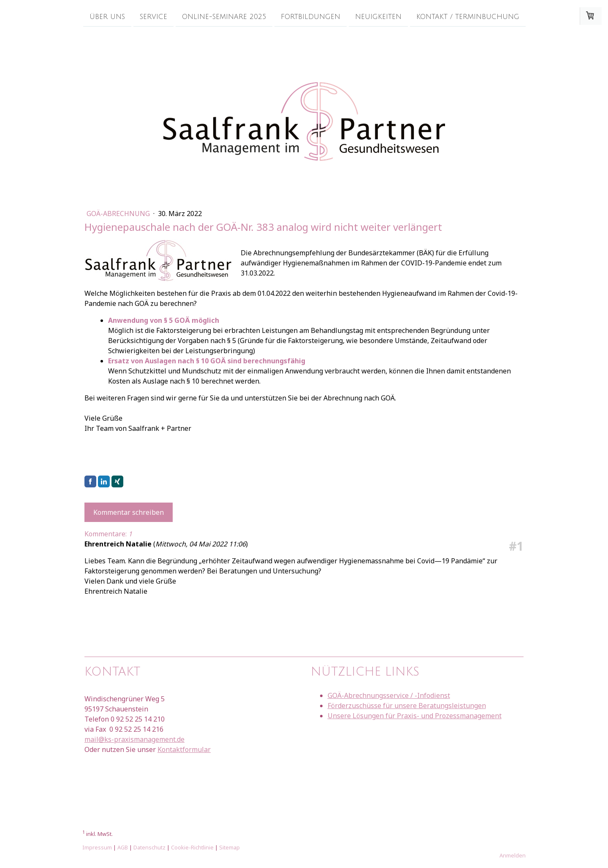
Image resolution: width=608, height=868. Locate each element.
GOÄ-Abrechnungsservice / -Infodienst (389, 695)
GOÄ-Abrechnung (119, 214)
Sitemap (229, 847)
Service (153, 16)
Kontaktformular (184, 749)
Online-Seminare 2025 (224, 16)
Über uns (107, 16)
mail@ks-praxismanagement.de (134, 739)
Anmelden (513, 855)
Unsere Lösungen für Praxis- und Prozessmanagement (415, 716)
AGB (123, 847)
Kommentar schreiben (129, 512)
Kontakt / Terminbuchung (468, 16)
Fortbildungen (311, 16)
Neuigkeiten (378, 16)
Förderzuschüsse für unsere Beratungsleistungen (407, 706)
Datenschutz (149, 847)
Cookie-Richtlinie (192, 847)
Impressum (97, 847)
